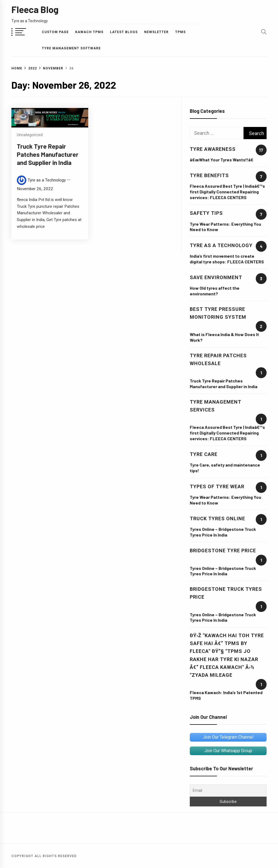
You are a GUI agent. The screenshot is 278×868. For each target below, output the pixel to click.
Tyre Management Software (71, 48)
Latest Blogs (124, 32)
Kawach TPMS (89, 32)
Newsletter (156, 32)
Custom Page (55, 32)
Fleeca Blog (35, 9)
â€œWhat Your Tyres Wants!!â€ (223, 160)
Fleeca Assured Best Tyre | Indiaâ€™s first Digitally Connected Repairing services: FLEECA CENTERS (227, 192)
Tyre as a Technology (47, 180)
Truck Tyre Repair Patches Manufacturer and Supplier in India (48, 154)
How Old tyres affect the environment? (215, 291)
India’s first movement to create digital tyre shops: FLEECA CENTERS (227, 259)
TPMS (180, 32)
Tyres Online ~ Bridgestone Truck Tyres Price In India (223, 532)
